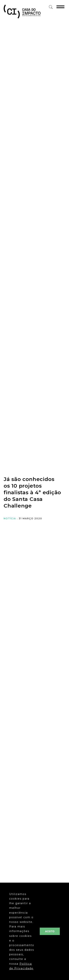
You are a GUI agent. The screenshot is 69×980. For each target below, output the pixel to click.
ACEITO (50, 931)
